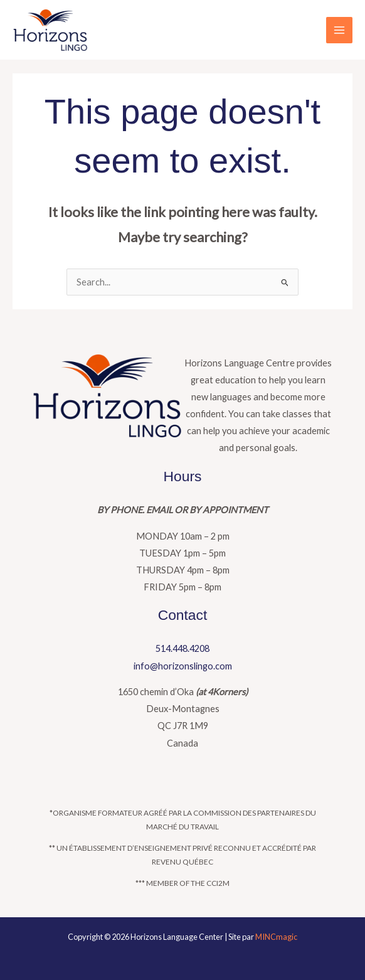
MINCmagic (276, 937)
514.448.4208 (182, 648)
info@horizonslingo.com (183, 666)
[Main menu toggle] (339, 30)
